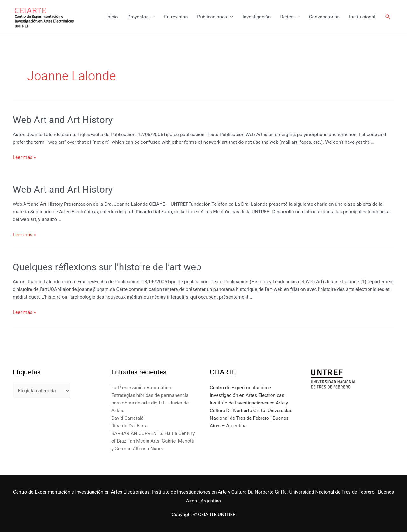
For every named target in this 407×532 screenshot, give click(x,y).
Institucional (362, 17)
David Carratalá (128, 418)
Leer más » (24, 157)
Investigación (257, 17)
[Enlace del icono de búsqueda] (388, 17)
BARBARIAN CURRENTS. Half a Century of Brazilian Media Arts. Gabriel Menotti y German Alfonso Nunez (153, 441)
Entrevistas (176, 17)
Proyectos (138, 17)
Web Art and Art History (63, 120)
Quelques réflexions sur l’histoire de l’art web (107, 267)
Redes (287, 17)
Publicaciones (212, 17)
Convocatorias (324, 17)
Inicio (112, 17)
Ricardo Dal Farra (129, 426)
